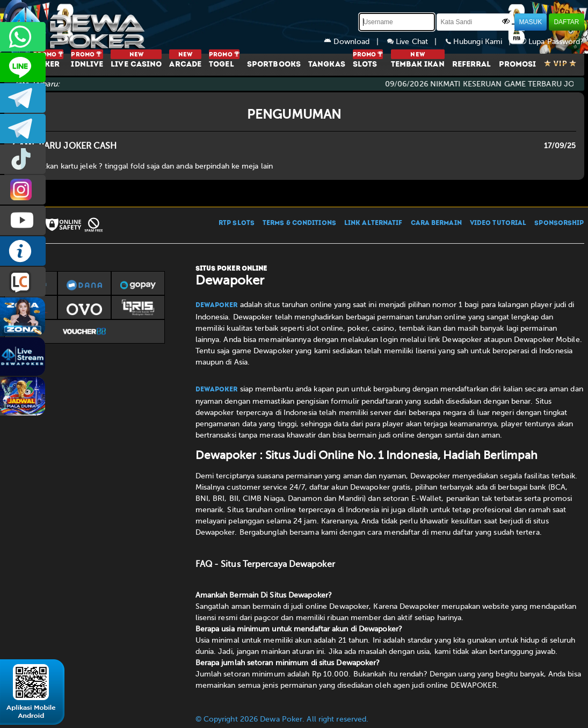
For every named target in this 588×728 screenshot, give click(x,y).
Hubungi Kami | (483, 42)
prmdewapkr (23, 159)
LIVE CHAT (23, 282)
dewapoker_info (23, 129)
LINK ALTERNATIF (373, 223)
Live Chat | (416, 42)
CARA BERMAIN (436, 223)
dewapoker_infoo (23, 98)
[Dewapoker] (77, 27)
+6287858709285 (23, 37)
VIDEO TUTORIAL (498, 223)
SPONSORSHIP (559, 223)
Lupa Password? (552, 42)
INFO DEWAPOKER (23, 251)
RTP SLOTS (237, 223)
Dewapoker (217, 305)
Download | (355, 42)
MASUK (531, 22)
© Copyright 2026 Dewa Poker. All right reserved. (282, 719)
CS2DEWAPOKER (23, 67)
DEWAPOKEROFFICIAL (23, 220)
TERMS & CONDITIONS (299, 223)
